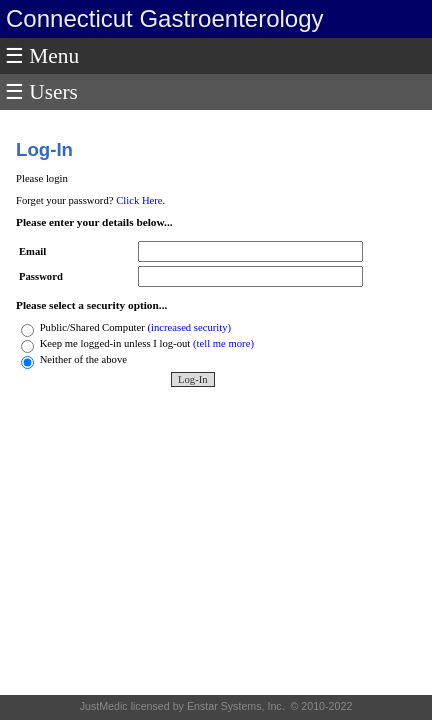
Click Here (139, 200)
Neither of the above (85, 359)
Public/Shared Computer (94, 327)
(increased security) (189, 327)
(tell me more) (223, 343)
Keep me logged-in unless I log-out (116, 343)
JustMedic (105, 706)
